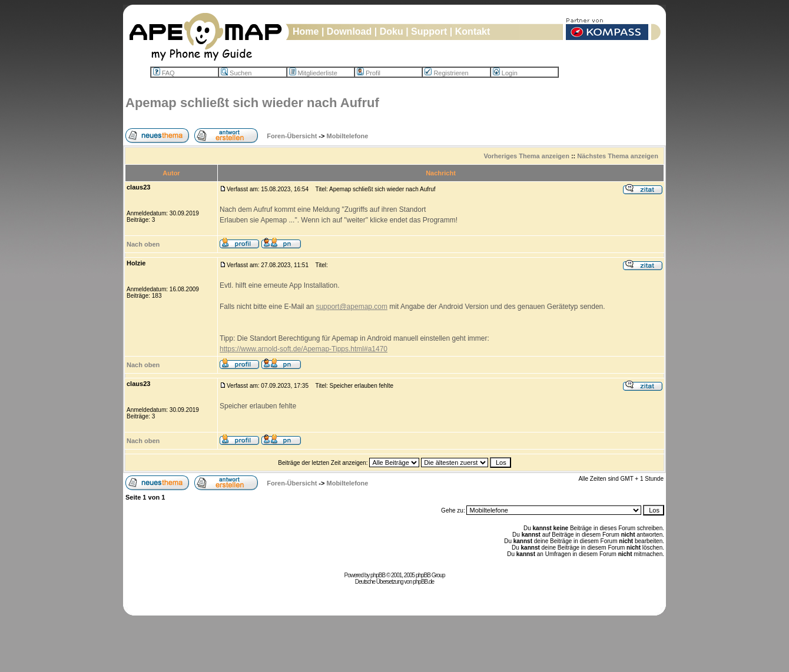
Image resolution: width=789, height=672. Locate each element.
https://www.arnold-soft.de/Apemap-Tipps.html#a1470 (304, 349)
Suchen (236, 73)
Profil (369, 73)
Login (505, 73)
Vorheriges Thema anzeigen (527, 156)
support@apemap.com (352, 307)
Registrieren (446, 73)
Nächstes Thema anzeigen (618, 156)
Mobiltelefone (348, 136)
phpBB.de (423, 582)
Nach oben (143, 244)
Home (306, 31)
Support (429, 31)
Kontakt (473, 31)
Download (349, 31)
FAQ (164, 73)
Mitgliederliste (313, 73)
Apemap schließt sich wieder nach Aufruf (252, 103)
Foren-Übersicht (292, 136)
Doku (392, 31)
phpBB (378, 575)
